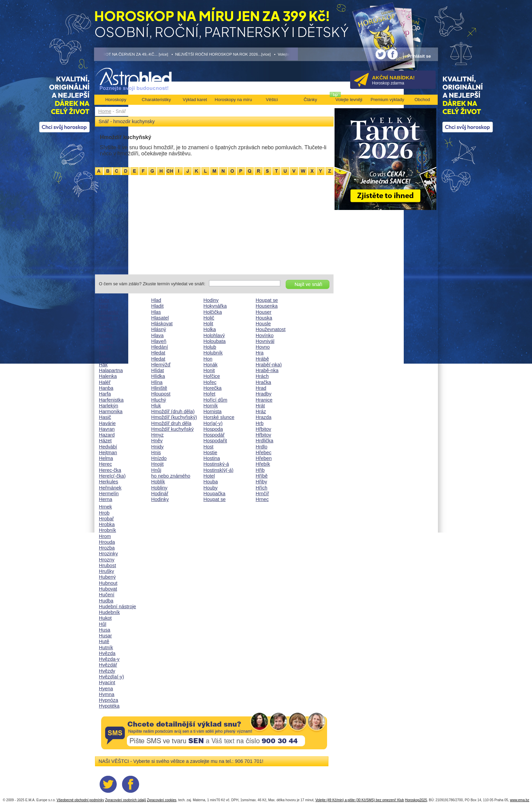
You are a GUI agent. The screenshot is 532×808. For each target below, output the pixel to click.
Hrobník (108, 530)
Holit (208, 324)
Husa (105, 630)
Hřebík (263, 464)
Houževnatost (271, 329)
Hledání (160, 347)
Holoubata (215, 341)
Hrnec (262, 499)
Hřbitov (264, 429)
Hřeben (264, 458)
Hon (208, 359)
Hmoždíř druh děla (171, 423)
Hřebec (264, 453)
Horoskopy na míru (233, 100)
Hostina (212, 458)
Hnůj (156, 470)
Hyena (106, 689)
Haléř (105, 382)
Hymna (107, 694)
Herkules (109, 482)
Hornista (213, 411)
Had (103, 306)
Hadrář (107, 341)
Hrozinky (109, 554)
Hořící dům (215, 400)
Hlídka (158, 376)
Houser (264, 312)
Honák (211, 365)
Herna (106, 499)
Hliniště (159, 388)
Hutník (106, 648)
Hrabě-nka (267, 370)
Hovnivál (265, 341)
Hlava (158, 335)
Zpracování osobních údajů (126, 800)
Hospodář (214, 435)
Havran (107, 429)
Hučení (107, 595)
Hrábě (262, 359)
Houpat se (215, 499)
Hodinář (160, 494)
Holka (210, 329)
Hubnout (108, 583)
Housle (263, 324)
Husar (106, 636)
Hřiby (262, 482)
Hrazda (264, 417)
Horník (211, 406)
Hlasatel (160, 318)
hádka (106, 335)
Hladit (158, 306)
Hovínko (265, 335)
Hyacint (107, 682)
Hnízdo (159, 458)
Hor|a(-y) (213, 423)
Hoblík (158, 482)
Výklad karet (195, 100)
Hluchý (159, 400)
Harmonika (111, 411)
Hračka (264, 382)
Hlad (156, 300)
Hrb (260, 423)
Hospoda (213, 429)
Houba (211, 482)
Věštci (272, 100)
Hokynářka (215, 306)
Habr (104, 300)
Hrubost (108, 565)
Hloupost (161, 394)
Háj (103, 353)
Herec (106, 464)
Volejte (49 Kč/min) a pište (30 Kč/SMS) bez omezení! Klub (359, 800)
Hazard (107, 435)
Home (105, 111)
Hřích (262, 488)
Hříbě (262, 476)
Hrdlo (262, 447)
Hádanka (109, 312)
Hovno (263, 347)
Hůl (103, 624)
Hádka (106, 329)
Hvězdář (108, 665)
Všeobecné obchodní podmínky (80, 800)
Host (209, 447)
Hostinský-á (216, 464)
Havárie (108, 423)
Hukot (106, 618)
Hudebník (110, 612)
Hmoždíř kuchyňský (173, 429)
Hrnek (106, 507)
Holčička (213, 312)
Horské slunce (219, 417)
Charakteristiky (156, 100)
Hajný (105, 359)
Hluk (156, 406)
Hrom (105, 536)
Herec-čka (110, 470)
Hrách (262, 376)
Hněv (157, 441)
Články (310, 100)
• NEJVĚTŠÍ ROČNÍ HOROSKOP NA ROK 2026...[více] (221, 54)
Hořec (210, 382)
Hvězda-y (109, 659)
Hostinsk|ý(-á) (219, 470)
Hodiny (211, 300)
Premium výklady (387, 100)
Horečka (213, 388)
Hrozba (107, 548)
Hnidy (158, 447)
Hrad (261, 388)
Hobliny (159, 488)
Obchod (422, 100)
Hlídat (158, 370)
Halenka (108, 376)
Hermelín (109, 494)
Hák (103, 365)
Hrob (104, 513)
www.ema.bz (520, 800)
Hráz (261, 411)
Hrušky (107, 571)
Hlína (157, 382)
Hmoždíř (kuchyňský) (174, 417)
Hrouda (107, 542)
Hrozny (107, 560)
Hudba (106, 601)
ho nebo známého (171, 476)
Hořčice (212, 376)
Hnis (156, 453)
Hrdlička (265, 441)
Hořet (210, 394)
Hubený (108, 577)
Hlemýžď (161, 365)
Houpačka (215, 494)
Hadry (106, 347)
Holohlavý (214, 335)
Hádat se (109, 318)
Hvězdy (107, 671)
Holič (209, 318)
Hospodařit (215, 441)
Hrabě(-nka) (269, 365)
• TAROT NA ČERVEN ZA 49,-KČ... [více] (131, 54)
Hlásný (159, 329)
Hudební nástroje (118, 607)
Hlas (156, 312)
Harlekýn (109, 406)
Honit (209, 370)
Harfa (105, 394)
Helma (106, 458)
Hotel (209, 476)
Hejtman (108, 453)
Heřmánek (110, 488)
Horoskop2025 (416, 800)
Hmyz (158, 435)
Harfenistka (111, 400)
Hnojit (158, 464)
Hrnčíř (262, 494)
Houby (211, 488)
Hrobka (107, 524)
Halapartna (111, 370)
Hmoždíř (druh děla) (173, 411)
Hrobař (107, 519)
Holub (210, 347)
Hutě (104, 641)
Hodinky (160, 499)
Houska (264, 318)
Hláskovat (162, 324)
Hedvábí (108, 447)
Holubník (213, 353)
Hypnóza (109, 700)
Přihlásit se (419, 56)
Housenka (267, 306)
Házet (106, 441)
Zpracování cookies (162, 800)
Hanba (106, 388)
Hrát (260, 406)
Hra (260, 353)
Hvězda (107, 653)
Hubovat (108, 589)
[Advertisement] (214, 224)
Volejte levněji (349, 100)
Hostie (211, 453)
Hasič (105, 417)
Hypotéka (109, 706)
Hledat (158, 353)
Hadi (104, 324)
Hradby (264, 394)
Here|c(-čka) (112, 476)
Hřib (260, 470)
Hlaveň (159, 341)
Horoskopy (116, 100)
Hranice (264, 400)
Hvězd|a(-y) (112, 677)
